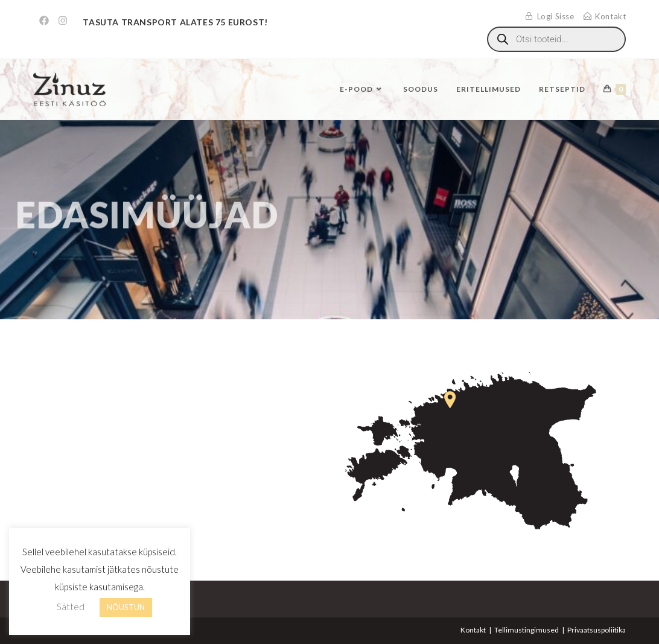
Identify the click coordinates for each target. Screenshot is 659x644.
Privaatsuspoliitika (597, 630)
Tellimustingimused (527, 630)
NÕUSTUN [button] (126, 607)
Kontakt (473, 630)
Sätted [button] (71, 607)
